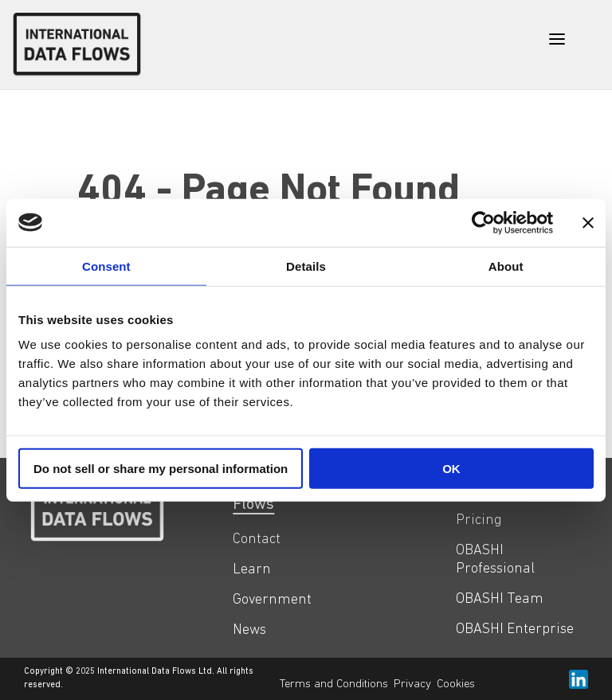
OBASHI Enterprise (515, 630)
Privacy (412, 684)
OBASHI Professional (495, 560)
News (249, 630)
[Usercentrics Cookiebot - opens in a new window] (483, 222)
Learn (252, 570)
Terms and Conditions (334, 684)
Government (272, 600)
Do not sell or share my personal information (161, 469)
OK (451, 469)
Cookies (456, 684)
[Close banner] (588, 222)
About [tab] (506, 266)
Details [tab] (306, 266)
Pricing (479, 520)
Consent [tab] (106, 266)
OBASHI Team (500, 599)
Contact (257, 540)
